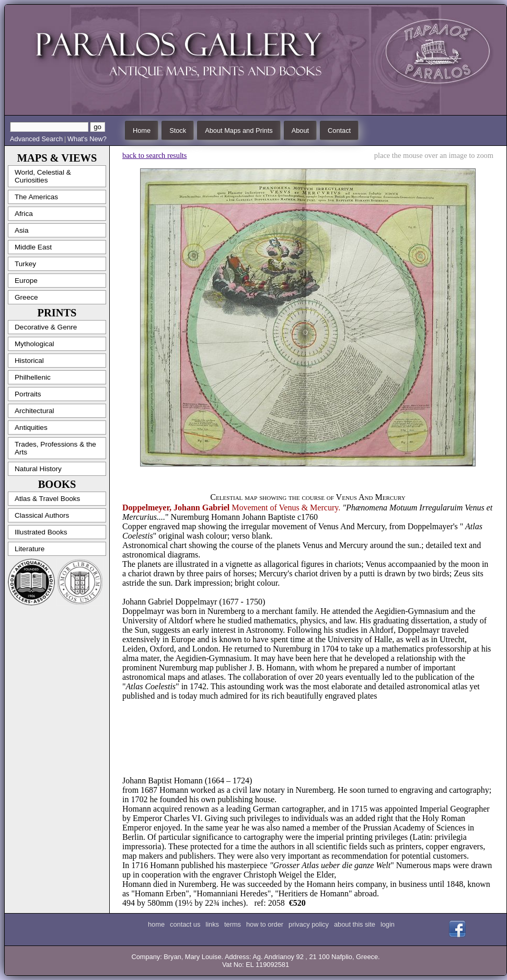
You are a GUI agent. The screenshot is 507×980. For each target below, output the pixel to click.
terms (233, 924)
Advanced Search (36, 139)
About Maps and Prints (239, 130)
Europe (26, 281)
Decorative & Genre (46, 327)
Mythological (34, 344)
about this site (355, 924)
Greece (26, 297)
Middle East (33, 247)
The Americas (36, 197)
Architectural (34, 411)
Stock (178, 130)
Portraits (28, 394)
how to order (265, 924)
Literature (30, 549)
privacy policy (309, 924)
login (388, 924)
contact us (185, 924)
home (156, 924)
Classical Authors (42, 515)
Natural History (38, 469)
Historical (29, 361)
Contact (339, 130)
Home (142, 130)
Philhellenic (33, 377)
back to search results (154, 155)
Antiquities (31, 428)
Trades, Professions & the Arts (55, 448)
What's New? (87, 139)
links (212, 924)
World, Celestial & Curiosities (43, 176)
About (300, 130)
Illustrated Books (41, 532)
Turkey (25, 264)
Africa (24, 214)
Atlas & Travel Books (47, 499)
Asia (21, 230)
